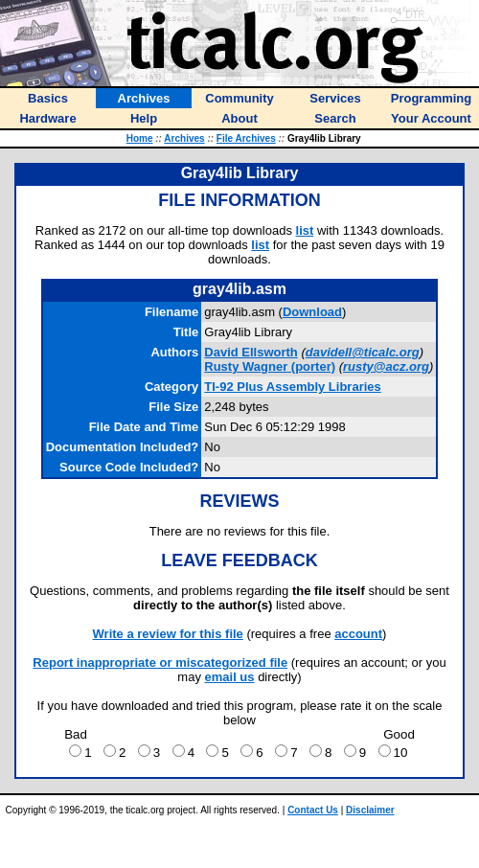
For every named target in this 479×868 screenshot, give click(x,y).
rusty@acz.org (386, 366)
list (305, 230)
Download (312, 312)
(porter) (270, 366)
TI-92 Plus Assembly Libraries (292, 387)
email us (230, 677)
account (358, 634)
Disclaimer (370, 810)
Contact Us (313, 810)
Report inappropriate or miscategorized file (160, 662)
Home (140, 138)
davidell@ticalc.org (363, 352)
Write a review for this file (168, 634)
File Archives (246, 138)
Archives (184, 138)
